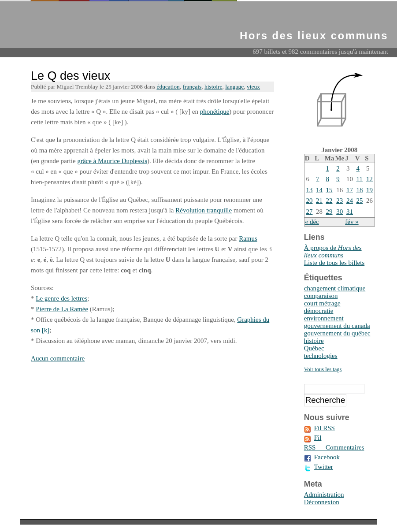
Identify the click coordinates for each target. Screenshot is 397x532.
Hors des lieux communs (314, 35)
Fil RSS (325, 428)
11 (360, 179)
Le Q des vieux (70, 76)
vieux (253, 87)
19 (369, 190)
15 (329, 190)
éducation (168, 87)
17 (350, 190)
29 (329, 212)
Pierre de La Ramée (62, 309)
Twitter (324, 467)
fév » (352, 222)
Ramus (248, 238)
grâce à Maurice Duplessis (112, 161)
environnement (324, 318)
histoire (213, 87)
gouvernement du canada (337, 326)
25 (360, 201)
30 (339, 212)
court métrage (322, 303)
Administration (324, 495)
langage (234, 87)
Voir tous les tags (323, 369)
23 (339, 201)
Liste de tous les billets (334, 263)
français (192, 87)
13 (310, 190)
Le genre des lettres (61, 298)
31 (350, 212)
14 (319, 190)
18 (360, 190)
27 (310, 212)
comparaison (321, 296)
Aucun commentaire (58, 358)
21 (319, 201)
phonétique (215, 112)
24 (350, 201)
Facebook (327, 457)
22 (329, 201)
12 (369, 179)
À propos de (333, 251)
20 (310, 201)
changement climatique (335, 288)
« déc (312, 222)
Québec (314, 348)
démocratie (319, 311)
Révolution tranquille (204, 210)
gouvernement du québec (337, 333)
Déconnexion (322, 502)
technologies (321, 356)
